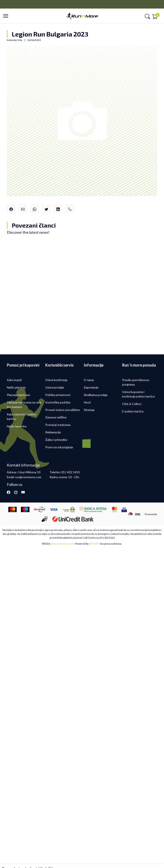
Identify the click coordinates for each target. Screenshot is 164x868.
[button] (7, 16)
